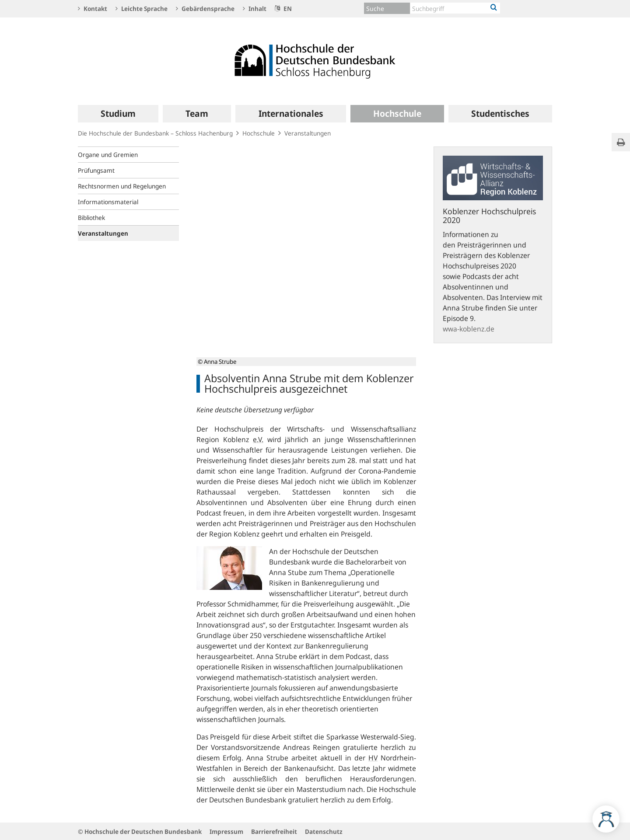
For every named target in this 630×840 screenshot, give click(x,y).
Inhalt (255, 9)
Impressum (226, 831)
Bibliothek (91, 218)
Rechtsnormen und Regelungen (122, 186)
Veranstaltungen (308, 133)
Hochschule (259, 133)
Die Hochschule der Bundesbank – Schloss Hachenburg (155, 133)
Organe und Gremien (108, 155)
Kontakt (93, 9)
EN (283, 9)
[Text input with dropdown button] (455, 8)
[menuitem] (118, 114)
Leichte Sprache (142, 9)
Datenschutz (324, 831)
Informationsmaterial (108, 202)
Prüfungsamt (96, 170)
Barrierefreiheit (274, 831)
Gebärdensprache (205, 9)
